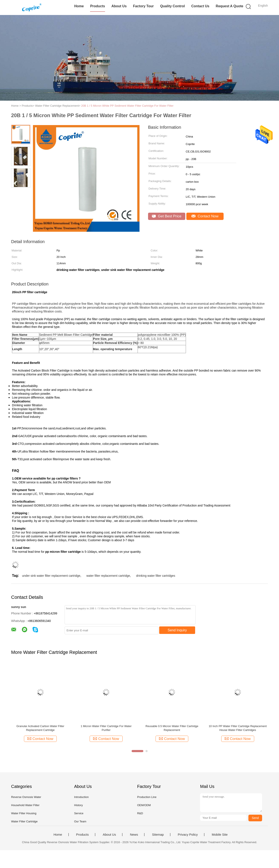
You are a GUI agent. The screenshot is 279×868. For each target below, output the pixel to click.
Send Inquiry (177, 630)
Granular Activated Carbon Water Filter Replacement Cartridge (40, 728)
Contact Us (200, 6)
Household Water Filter (25, 805)
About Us (119, 6)
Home (79, 6)
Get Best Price (167, 216)
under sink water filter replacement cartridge (51, 576)
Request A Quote (229, 6)
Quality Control (172, 6)
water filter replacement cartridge (108, 576)
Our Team (80, 821)
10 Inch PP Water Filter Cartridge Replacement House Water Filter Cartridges (238, 728)
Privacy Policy (188, 835)
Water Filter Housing (24, 813)
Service (79, 813)
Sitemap (158, 835)
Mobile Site (220, 835)
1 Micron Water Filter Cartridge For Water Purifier (106, 728)
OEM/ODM (144, 805)
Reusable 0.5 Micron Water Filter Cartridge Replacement (172, 728)
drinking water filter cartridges (156, 576)
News (134, 835)
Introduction (81, 797)
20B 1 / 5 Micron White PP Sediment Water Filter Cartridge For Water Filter (127, 106)
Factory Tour (143, 6)
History (78, 805)
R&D (140, 813)
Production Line (147, 797)
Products (97, 6)
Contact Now (205, 216)
